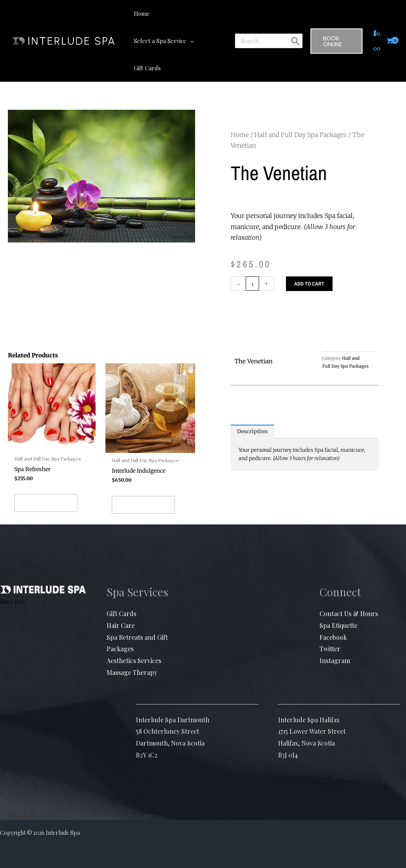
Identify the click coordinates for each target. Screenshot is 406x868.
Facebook (333, 622)
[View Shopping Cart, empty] (383, 27)
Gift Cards (121, 598)
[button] (216, 13)
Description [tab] (254, 405)
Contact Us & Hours (349, 598)
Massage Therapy (132, 657)
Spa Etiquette (338, 610)
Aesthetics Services (134, 645)
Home (240, 107)
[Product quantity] (253, 256)
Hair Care (121, 610)
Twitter (330, 634)
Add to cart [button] (46, 484)
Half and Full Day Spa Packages (301, 107)
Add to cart (311, 256)
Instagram (335, 645)
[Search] (294, 27)
